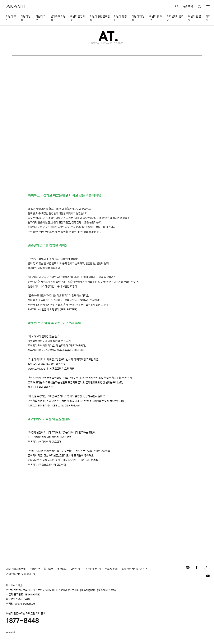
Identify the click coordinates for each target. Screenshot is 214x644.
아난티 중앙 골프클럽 (100, 18)
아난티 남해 (26, 18)
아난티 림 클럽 (195, 18)
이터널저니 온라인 (175, 18)
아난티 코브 (41, 18)
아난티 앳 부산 (156, 18)
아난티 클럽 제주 (78, 18)
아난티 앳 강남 (120, 18)
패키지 (208, 18)
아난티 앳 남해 (138, 18)
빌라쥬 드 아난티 (58, 18)
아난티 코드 (11, 18)
